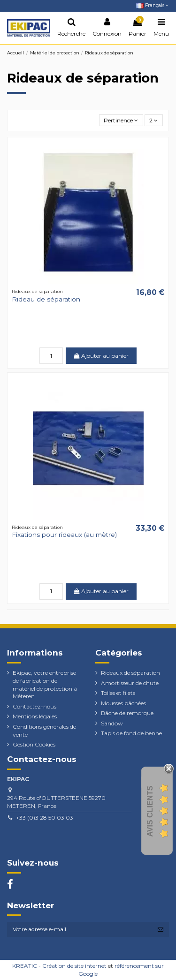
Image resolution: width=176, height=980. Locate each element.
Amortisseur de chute (130, 683)
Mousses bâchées (123, 703)
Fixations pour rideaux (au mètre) (64, 535)
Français (153, 5)
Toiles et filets (118, 693)
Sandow (112, 723)
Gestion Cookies (34, 744)
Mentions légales (35, 716)
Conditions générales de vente (44, 731)
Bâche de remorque (127, 713)
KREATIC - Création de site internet (59, 966)
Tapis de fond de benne (131, 733)
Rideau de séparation (46, 299)
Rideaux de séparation (130, 673)
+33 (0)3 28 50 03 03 (45, 818)
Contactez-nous (34, 706)
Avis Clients (150, 811)
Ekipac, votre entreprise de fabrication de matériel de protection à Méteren (45, 684)
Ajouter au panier (101, 356)
